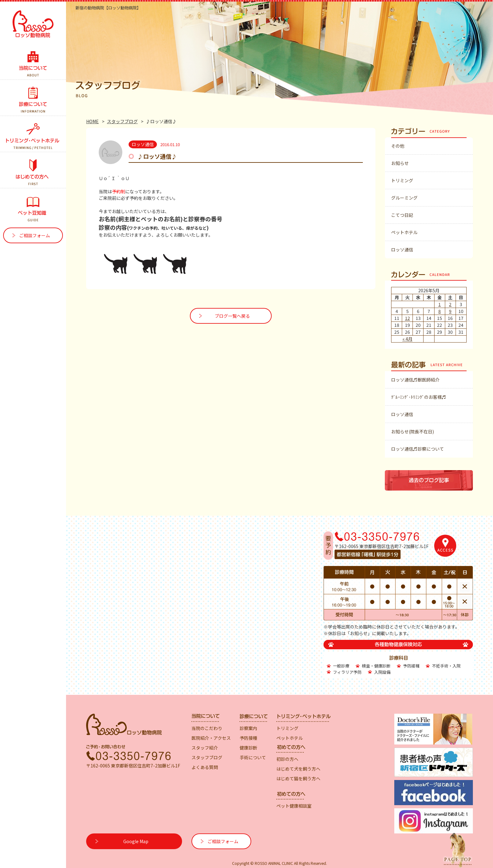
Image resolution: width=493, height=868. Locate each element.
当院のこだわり (207, 728)
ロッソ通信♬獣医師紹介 (415, 380)
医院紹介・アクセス (211, 738)
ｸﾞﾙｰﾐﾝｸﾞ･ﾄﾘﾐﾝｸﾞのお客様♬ (419, 397)
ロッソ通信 (402, 250)
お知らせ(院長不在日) (413, 431)
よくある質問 (205, 767)
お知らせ (400, 163)
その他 (398, 146)
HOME (92, 121)
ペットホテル (404, 232)
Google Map (136, 841)
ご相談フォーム (35, 235)
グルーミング (404, 198)
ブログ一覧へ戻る (232, 316)
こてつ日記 (402, 215)
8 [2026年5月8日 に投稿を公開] (440, 311)
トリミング (402, 180)
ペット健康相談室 (294, 806)
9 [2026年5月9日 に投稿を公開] (450, 311)
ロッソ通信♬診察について (418, 449)
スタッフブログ (122, 121)
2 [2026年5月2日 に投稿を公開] (450, 304)
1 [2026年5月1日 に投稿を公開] (440, 304)
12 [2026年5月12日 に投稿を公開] (407, 318)
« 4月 (407, 339)
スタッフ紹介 (205, 748)
